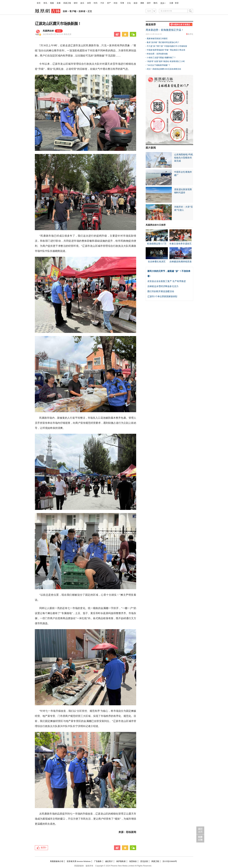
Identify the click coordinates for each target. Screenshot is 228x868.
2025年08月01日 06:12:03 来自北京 (57, 34)
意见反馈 (144, 861)
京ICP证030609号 (170, 861)
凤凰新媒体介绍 (57, 861)
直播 (59, 3)
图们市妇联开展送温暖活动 (161, 291)
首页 (39, 3)
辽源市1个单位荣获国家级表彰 (162, 296)
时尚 (96, 3)
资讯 (45, 3)
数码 (155, 3)
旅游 (136, 3)
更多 (162, 3)
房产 (109, 3)
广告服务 (98, 861)
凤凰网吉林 (48, 31)
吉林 (65, 11)
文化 (129, 3)
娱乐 (82, 3)
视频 (52, 3)
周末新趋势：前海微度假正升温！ (165, 30)
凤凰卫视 (67, 3)
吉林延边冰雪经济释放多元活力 (163, 286)
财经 (76, 3)
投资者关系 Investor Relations (79, 861)
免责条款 (133, 861)
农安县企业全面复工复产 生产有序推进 (167, 281)
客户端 (73, 11)
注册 (171, 3)
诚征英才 (109, 861)
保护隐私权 (121, 861)
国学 (149, 3)
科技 (116, 3)
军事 (122, 3)
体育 (89, 3)
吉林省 (82, 11)
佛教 (142, 3)
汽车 (102, 3)
